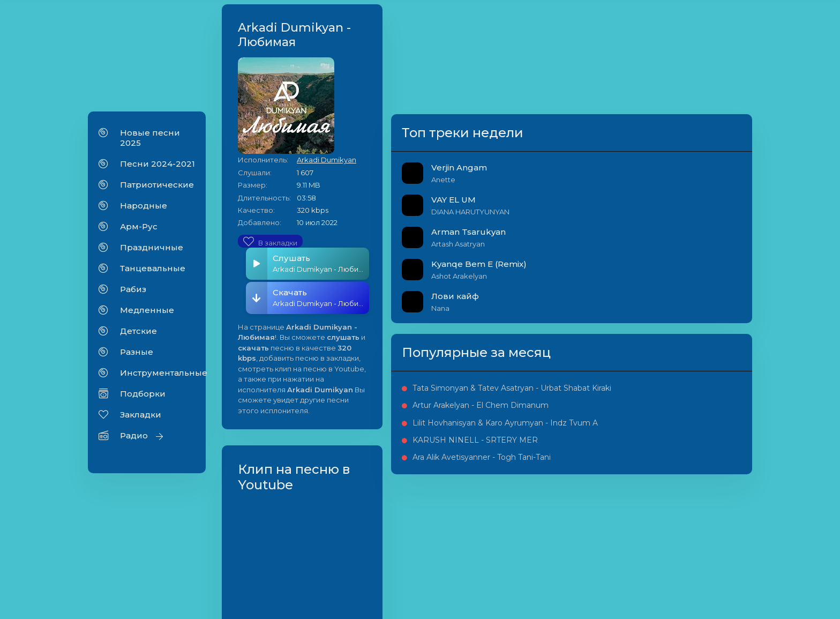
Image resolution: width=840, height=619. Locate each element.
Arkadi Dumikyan (431, 53)
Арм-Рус (139, 230)
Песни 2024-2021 (157, 167)
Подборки (143, 397)
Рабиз (133, 293)
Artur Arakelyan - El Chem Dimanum (691, 467)
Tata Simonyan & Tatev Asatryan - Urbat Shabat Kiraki (697, 432)
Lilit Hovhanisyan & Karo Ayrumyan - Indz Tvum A (696, 503)
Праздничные (152, 251)
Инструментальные (157, 376)
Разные (137, 356)
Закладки (141, 418)
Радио (134, 439)
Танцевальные (153, 272)
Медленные (147, 314)
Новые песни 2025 (150, 141)
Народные (144, 209)
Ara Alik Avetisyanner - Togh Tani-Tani (697, 568)
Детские (138, 335)
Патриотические (157, 188)
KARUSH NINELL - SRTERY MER (691, 538)
